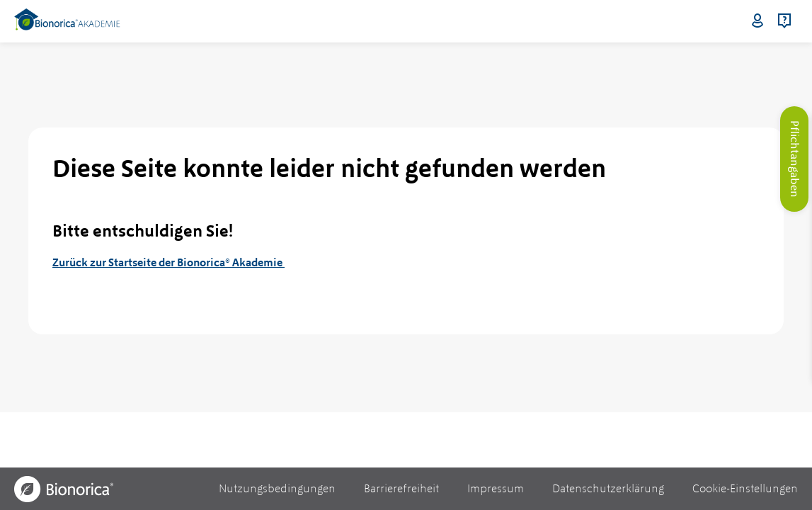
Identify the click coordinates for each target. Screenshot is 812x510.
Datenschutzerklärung (608, 488)
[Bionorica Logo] (64, 489)
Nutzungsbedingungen (277, 488)
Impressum (496, 488)
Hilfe (784, 21)
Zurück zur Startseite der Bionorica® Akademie (168, 262)
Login (757, 21)
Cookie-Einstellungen (745, 488)
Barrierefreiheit (401, 488)
